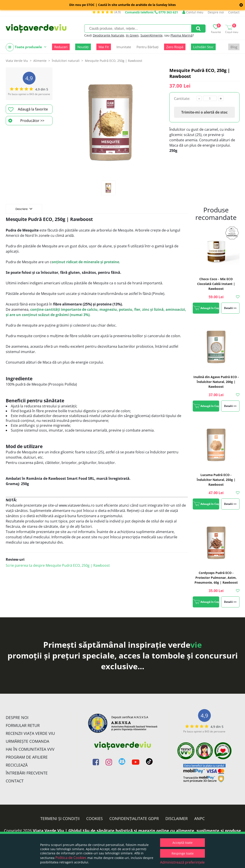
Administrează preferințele (182, 862)
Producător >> (26, 121)
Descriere (24, 209)
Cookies (94, 818)
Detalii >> (230, 308)
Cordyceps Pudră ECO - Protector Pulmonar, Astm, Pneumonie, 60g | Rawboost (216, 578)
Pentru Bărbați (148, 47)
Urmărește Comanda (27, 741)
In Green (132, 35)
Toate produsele (26, 47)
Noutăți (83, 47)
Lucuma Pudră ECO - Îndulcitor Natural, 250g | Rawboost (216, 480)
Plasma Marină (181, 35)
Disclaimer (177, 818)
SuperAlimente (151, 35)
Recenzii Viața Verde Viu (30, 733)
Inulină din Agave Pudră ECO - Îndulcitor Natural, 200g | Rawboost (216, 382)
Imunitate (124, 47)
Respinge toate (183, 853)
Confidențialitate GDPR (134, 818)
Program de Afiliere (27, 757)
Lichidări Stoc (203, 47)
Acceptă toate (182, 843)
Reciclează (17, 765)
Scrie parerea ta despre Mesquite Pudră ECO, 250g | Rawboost (58, 565)
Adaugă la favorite (28, 109)
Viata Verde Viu (17, 61)
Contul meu (193, 12)
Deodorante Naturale (108, 35)
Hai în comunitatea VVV (30, 749)
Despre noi (216, 12)
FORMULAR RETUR (23, 725)
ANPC (199, 818)
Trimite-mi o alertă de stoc (204, 112)
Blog (234, 47)
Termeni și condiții (60, 818)
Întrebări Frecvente (27, 773)
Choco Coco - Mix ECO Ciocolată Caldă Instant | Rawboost (216, 284)
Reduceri (61, 47)
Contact (234, 12)
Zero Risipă (175, 47)
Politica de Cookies (71, 858)
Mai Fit (104, 47)
